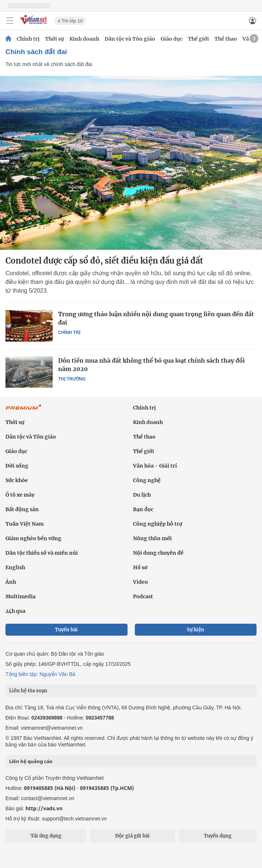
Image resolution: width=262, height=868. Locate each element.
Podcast (143, 596)
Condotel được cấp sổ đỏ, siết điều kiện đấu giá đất (104, 261)
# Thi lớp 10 (70, 21)
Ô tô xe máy (20, 495)
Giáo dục (172, 39)
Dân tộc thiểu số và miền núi (42, 553)
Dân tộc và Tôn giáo (130, 39)
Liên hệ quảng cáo (31, 761)
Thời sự (55, 39)
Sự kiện (196, 630)
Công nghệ (147, 480)
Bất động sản (22, 509)
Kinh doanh (84, 39)
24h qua (15, 611)
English (15, 567)
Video (140, 582)
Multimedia (21, 596)
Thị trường (72, 379)
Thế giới (198, 39)
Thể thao (226, 39)
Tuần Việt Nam (25, 524)
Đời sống (17, 466)
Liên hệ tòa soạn (28, 691)
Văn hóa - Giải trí (155, 466)
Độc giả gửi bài (132, 836)
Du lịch (142, 495)
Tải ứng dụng (46, 836)
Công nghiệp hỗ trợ (158, 524)
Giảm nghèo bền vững (33, 538)
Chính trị (28, 39)
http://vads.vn (44, 808)
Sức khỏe (17, 480)
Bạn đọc (143, 509)
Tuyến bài (66, 630)
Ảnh (11, 582)
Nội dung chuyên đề (158, 553)
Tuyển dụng (218, 836)
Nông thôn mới (152, 538)
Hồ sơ (140, 567)
